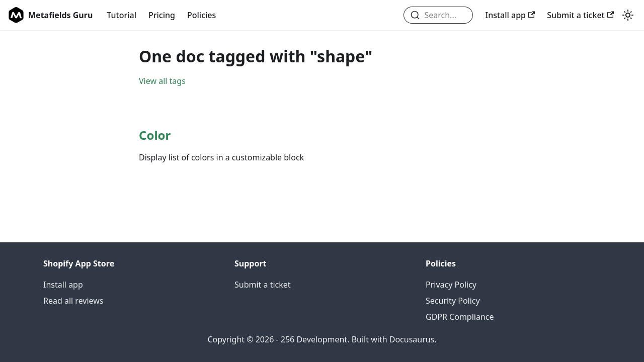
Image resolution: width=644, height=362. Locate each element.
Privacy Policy (451, 285)
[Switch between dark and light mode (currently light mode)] (628, 15)
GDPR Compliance (460, 317)
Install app (510, 15)
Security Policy (453, 301)
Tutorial (122, 15)
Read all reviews (73, 301)
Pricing (162, 15)
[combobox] (438, 15)
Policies (202, 15)
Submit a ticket (580, 15)
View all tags (162, 81)
